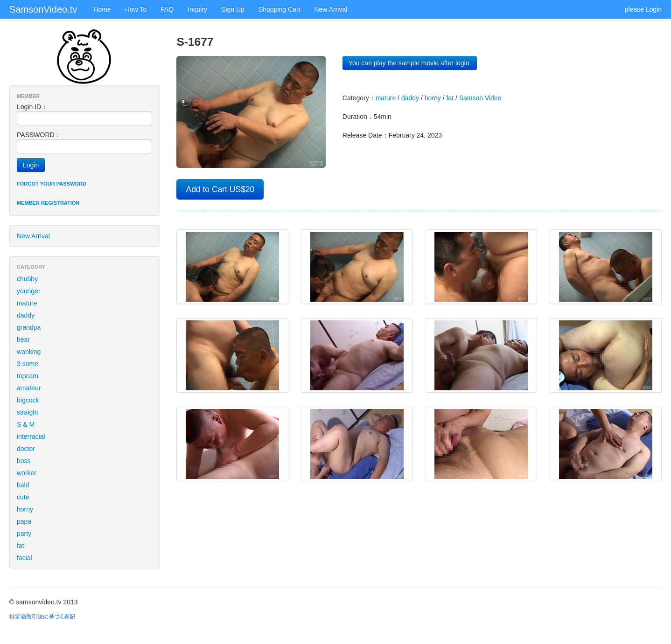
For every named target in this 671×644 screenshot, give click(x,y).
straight (28, 412)
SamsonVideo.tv (43, 9)
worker (27, 473)
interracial (31, 436)
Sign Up (233, 9)
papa (24, 521)
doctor (26, 449)
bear (23, 339)
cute (23, 497)
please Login (643, 9)
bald (23, 485)
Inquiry (197, 9)
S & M (26, 424)
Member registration (48, 203)
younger (29, 291)
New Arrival (331, 9)
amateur (29, 388)
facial (24, 558)
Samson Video (480, 98)
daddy (26, 315)
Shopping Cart (280, 9)
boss (24, 461)
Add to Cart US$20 (220, 189)
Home (102, 9)
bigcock (28, 400)
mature (27, 303)
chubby (27, 279)
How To (136, 9)
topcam (28, 376)
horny (25, 509)
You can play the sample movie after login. (410, 63)
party (24, 533)
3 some (28, 364)
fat (21, 546)
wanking (29, 352)
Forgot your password (52, 184)
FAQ (167, 9)
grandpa (29, 327)
